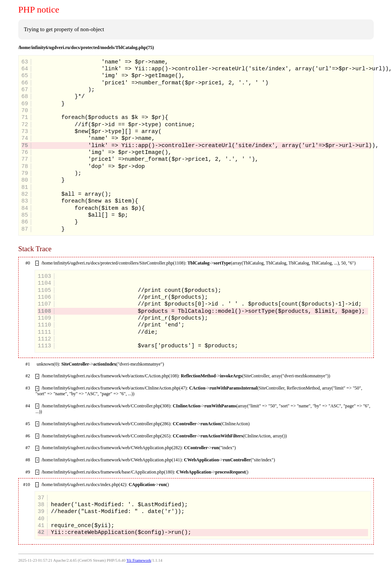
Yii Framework (139, 560)
